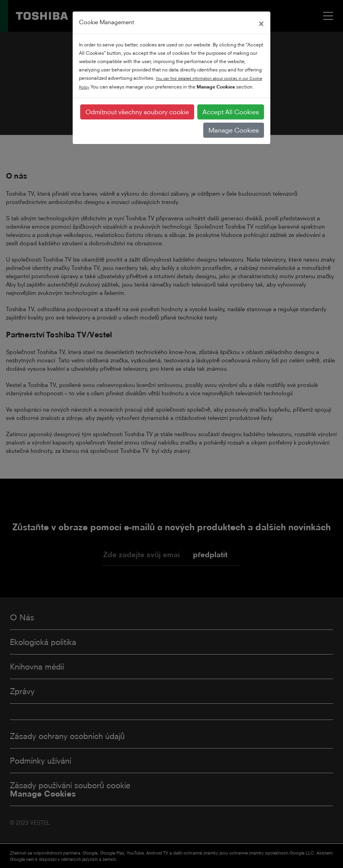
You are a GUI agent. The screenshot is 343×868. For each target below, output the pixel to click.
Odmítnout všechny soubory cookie (137, 112)
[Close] (261, 23)
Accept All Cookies (231, 112)
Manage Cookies (234, 130)
